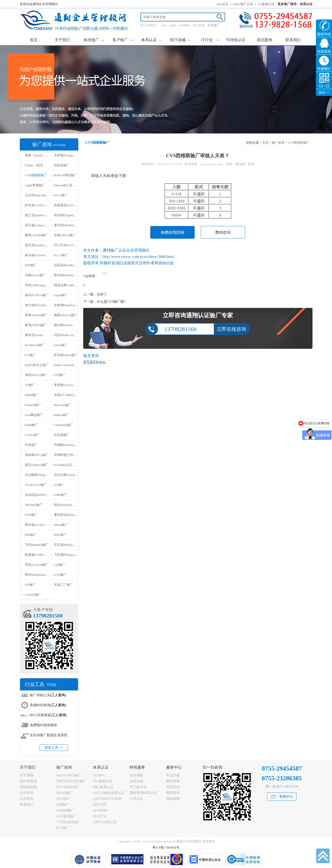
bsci (165, 25)
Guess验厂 (61, 345)
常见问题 (173, 775)
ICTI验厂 (63, 828)
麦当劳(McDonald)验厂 (70, 225)
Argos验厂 (61, 295)
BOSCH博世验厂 (65, 175)
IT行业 (210, 40)
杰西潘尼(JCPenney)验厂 (71, 205)
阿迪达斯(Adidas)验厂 (69, 285)
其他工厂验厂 (63, 585)
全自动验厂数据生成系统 (49, 735)
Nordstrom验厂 (35, 345)
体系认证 (152, 40)
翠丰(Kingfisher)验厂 (39, 575)
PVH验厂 (31, 515)
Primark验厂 (33, 405)
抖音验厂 (31, 445)
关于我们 (62, 40)
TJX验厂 (60, 375)
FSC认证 (199, 25)
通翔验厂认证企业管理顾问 (126, 250)
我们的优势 (28, 787)
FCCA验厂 (61, 255)
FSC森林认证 (103, 781)
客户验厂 (123, 40)
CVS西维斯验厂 (36, 175)
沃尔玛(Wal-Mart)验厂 (40, 195)
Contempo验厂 (64, 425)
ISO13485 (100, 805)
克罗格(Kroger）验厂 (68, 155)
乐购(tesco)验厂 (35, 275)
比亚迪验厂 (62, 435)
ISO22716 (100, 816)
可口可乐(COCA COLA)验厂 (74, 245)
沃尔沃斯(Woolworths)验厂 (72, 475)
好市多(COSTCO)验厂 (40, 205)
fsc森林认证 (266, 4)
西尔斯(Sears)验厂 (66, 325)
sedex (173, 25)
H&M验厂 (32, 395)
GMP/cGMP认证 (105, 822)
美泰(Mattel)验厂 (36, 315)
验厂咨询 (278, 143)
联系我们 (293, 40)
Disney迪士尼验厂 (66, 185)
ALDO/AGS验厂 (36, 485)
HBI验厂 (31, 535)
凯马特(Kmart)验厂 (67, 275)
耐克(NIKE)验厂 (36, 325)
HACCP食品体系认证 (109, 793)
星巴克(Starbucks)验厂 (40, 245)
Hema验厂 (61, 525)
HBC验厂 (60, 535)
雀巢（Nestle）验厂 (38, 155)
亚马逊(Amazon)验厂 (39, 225)
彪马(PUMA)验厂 (37, 295)
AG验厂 (59, 485)
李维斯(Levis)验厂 (66, 385)
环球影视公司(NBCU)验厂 (72, 455)
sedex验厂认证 (243, 4)
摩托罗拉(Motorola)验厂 (70, 515)
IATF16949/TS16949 (108, 799)
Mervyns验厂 (63, 405)
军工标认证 (138, 787)
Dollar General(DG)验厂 (70, 365)
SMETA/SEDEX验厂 (71, 781)
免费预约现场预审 (43, 725)
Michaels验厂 (34, 505)
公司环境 (27, 793)
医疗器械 (180, 40)
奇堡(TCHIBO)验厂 (67, 395)
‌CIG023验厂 (33, 595)
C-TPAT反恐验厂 (69, 822)
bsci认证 (223, 4)
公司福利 (27, 799)
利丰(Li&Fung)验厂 (38, 285)
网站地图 (173, 799)
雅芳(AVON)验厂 (37, 235)
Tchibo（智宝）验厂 (39, 165)
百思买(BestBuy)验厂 (68, 265)
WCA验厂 (61, 195)
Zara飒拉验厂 (34, 415)
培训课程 (136, 775)
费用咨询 (173, 793)
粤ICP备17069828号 (166, 847)
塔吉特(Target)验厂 (67, 215)
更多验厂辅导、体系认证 (295, 4)
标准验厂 (94, 40)
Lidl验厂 (60, 565)
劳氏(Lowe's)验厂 (37, 565)
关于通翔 (27, 775)
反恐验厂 (214, 25)
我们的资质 (28, 781)
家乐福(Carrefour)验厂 (40, 255)
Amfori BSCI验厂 (69, 775)
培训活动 (173, 787)
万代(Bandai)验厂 (37, 545)
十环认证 (136, 799)
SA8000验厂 (65, 810)
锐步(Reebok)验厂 (66, 505)
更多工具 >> (54, 748)
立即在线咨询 (231, 329)
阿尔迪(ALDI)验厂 (38, 525)
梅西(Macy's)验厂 (66, 315)
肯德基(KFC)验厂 (37, 455)
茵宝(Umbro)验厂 (37, 465)
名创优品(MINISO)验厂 (41, 495)
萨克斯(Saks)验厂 (66, 355)
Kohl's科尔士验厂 (37, 365)
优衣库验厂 (62, 165)
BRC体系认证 (103, 787)
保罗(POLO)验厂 (36, 375)
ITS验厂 (30, 585)
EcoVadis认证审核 (66, 465)
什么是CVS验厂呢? (111, 302)
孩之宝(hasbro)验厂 (38, 215)
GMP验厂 (60, 495)
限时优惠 (173, 781)
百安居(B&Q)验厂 (66, 545)
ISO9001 (185, 25)
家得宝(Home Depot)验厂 (42, 335)
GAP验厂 (60, 575)
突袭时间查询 (48, 705)
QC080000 (100, 810)
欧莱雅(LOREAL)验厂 (40, 555)
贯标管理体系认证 (143, 793)
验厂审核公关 (48, 695)
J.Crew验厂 (32, 435)
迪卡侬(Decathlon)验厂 (40, 305)
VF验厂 (30, 385)
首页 (34, 40)
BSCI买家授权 (48, 715)
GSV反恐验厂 (67, 816)
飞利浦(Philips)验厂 (67, 555)
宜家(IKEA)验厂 (65, 235)
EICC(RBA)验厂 (68, 787)
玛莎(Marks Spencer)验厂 (71, 335)
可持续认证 (236, 40)
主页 (265, 143)
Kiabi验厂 (32, 425)
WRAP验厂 (65, 793)
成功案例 (264, 40)
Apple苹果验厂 (35, 185)
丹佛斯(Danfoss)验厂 (68, 445)
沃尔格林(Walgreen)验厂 (41, 475)
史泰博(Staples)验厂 (67, 305)
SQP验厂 (31, 265)
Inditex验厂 (62, 415)
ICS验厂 (30, 355)
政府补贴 (136, 781)
